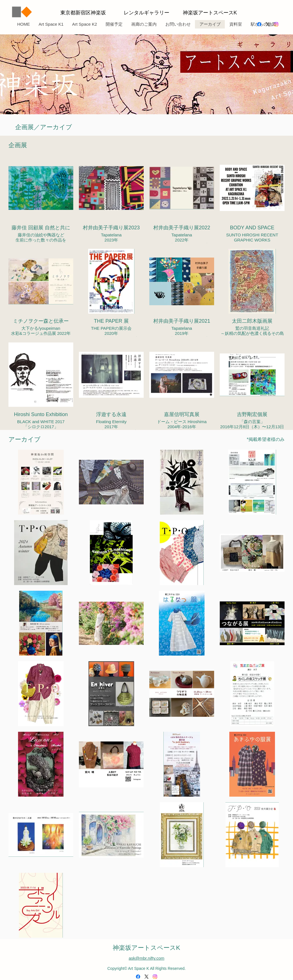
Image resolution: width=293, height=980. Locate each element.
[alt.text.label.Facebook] (259, 24)
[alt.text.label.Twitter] (268, 24)
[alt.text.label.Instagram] (276, 24)
